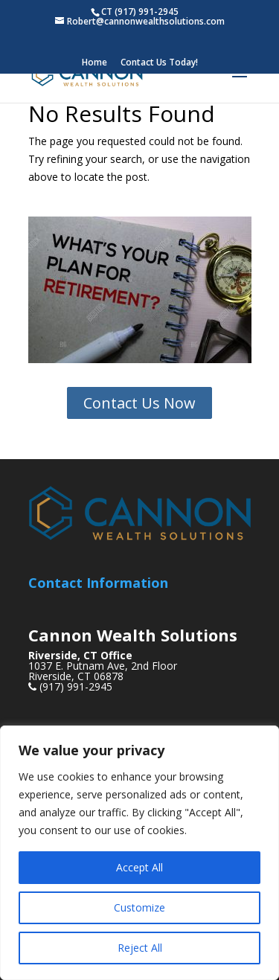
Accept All (139, 867)
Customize (139, 907)
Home (94, 63)
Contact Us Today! (159, 63)
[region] (139, 853)
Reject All (140, 948)
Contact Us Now (139, 403)
